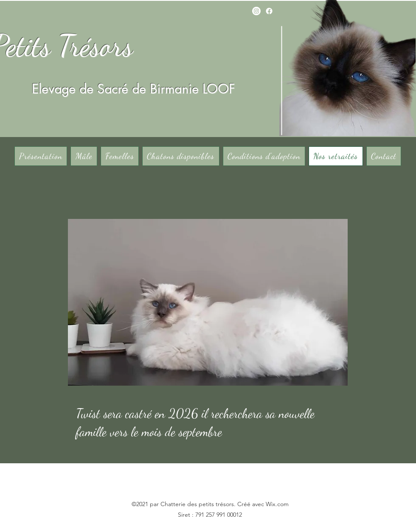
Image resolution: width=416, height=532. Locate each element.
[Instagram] (256, 11)
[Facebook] (269, 11)
